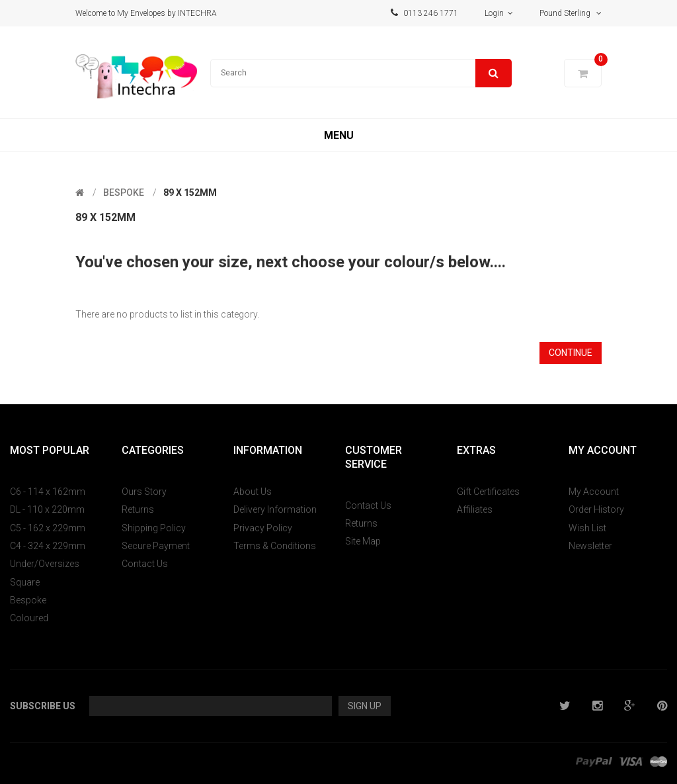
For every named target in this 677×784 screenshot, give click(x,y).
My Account (594, 492)
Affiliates (475, 509)
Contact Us (145, 564)
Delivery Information (275, 509)
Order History (596, 509)
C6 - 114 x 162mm (48, 492)
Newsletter (590, 546)
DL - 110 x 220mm (47, 509)
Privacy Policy (263, 528)
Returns (138, 509)
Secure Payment (156, 546)
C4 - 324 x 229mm (48, 546)
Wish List (587, 528)
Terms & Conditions (275, 546)
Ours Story (144, 492)
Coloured (29, 618)
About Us (253, 492)
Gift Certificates (488, 492)
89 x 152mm (190, 193)
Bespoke (124, 193)
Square (25, 582)
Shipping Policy (154, 528)
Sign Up (365, 706)
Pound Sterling (571, 13)
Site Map (363, 541)
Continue (571, 353)
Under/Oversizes (45, 564)
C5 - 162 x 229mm (48, 528)
